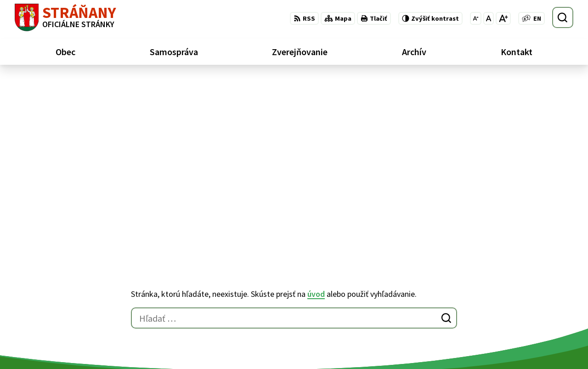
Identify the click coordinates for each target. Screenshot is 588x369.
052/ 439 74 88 (518, 317)
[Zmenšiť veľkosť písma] (476, 18)
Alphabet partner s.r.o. (135, 267)
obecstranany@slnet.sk (535, 328)
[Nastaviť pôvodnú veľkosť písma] (489, 18)
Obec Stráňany (90, 275)
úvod (316, 116)
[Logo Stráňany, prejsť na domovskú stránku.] (65, 17)
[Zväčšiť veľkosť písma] (503, 18)
